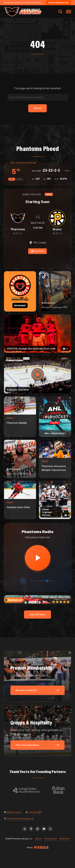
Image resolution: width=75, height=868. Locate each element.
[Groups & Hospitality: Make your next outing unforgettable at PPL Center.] (38, 731)
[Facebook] (31, 829)
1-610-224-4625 (35, 812)
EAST (19, 179)
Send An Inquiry (14, 812)
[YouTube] (44, 829)
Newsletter (64, 839)
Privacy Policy (50, 839)
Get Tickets (38, 251)
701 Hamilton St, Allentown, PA (20, 819)
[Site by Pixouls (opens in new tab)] (41, 847)
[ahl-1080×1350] (55, 417)
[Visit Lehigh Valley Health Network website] (28, 790)
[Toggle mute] (23, 581)
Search (38, 839)
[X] (50, 829)
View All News (37, 614)
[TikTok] (25, 829)
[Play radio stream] (38, 558)
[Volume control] (43, 581)
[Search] (38, 97)
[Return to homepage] (22, 12)
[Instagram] (38, 829)
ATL (12, 179)
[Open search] (60, 12)
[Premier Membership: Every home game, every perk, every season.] (38, 676)
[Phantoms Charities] (20, 291)
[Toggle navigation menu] (69, 12)
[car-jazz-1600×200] (38, 599)
